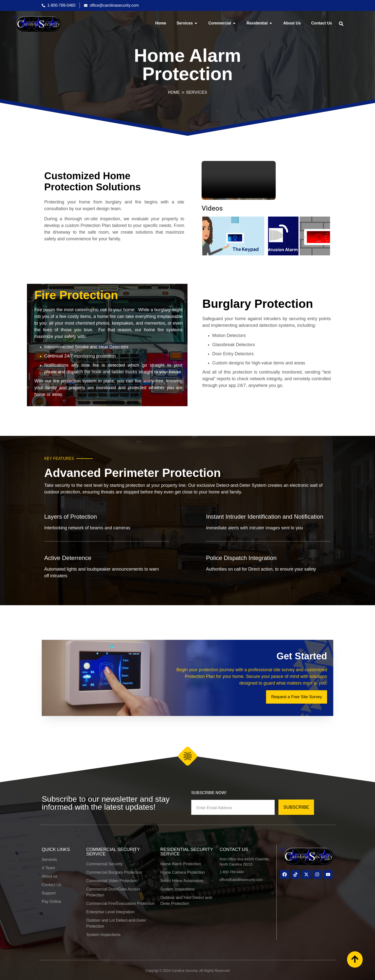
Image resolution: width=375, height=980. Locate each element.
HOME (174, 92)
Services (197, 92)
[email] (233, 805)
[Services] (183, 92)
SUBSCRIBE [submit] (296, 805)
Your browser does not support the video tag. (239, 179)
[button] (341, 24)
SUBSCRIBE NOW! (209, 791)
